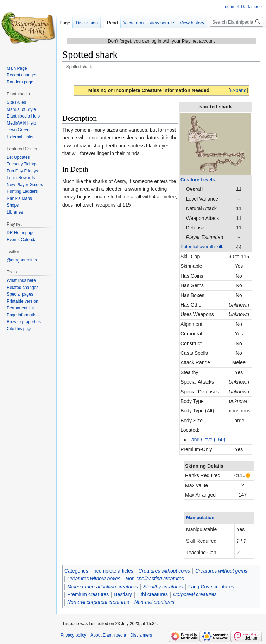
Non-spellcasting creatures (155, 579)
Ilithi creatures (153, 594)
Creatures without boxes (94, 579)
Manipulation (200, 517)
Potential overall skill (201, 247)
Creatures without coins (164, 571)
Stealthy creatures (163, 587)
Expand (238, 90)
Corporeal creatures (195, 594)
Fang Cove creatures (211, 587)
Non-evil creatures (154, 602)
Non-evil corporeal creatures (98, 602)
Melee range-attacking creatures (103, 587)
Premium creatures (88, 594)
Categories (76, 571)
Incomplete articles (113, 571)
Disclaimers (141, 635)
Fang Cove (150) (207, 440)
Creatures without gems (221, 571)
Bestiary (123, 594)
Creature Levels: (198, 180)
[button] (238, 90)
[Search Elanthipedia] (237, 22)
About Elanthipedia (108, 635)
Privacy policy (73, 635)
